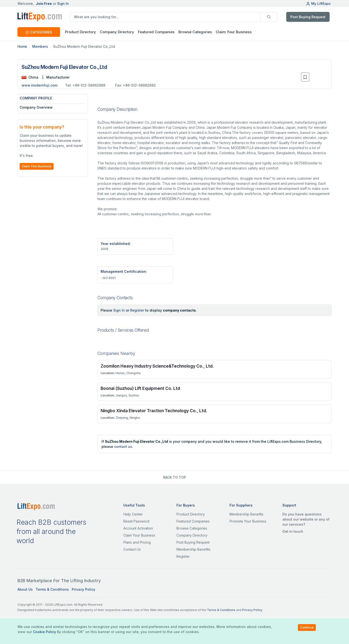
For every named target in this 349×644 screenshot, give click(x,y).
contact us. (124, 447)
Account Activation (138, 528)
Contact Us (132, 549)
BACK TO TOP (175, 477)
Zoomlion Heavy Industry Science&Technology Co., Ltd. (157, 366)
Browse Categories (195, 32)
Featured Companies (156, 32)
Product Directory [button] (80, 32)
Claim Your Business (234, 32)
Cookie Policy (44, 632)
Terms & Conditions (52, 589)
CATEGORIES (39, 32)
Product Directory (191, 514)
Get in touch (293, 531)
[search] (165, 17)
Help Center (133, 514)
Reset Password (136, 521)
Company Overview (36, 107)
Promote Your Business (248, 521)
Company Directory (117, 32)
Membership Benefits (193, 549)
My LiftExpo (318, 4)
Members (40, 46)
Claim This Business (37, 166)
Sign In (63, 4)
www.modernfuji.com (40, 85)
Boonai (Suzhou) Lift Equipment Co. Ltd (140, 388)
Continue (307, 627)
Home (22, 46)
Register (137, 310)
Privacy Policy (83, 589)
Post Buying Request (308, 17)
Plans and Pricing (137, 542)
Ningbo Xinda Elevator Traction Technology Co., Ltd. (154, 411)
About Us (25, 589)
